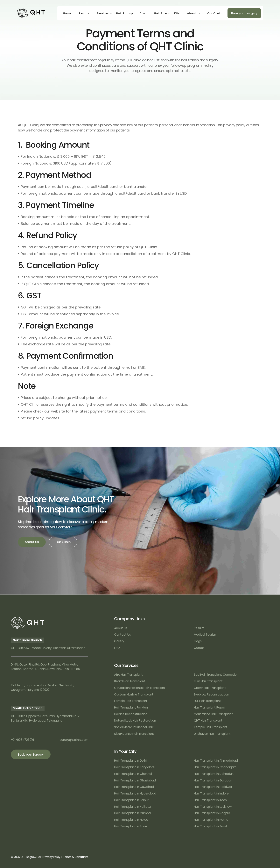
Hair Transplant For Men (131, 707)
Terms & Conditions (76, 857)
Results (84, 13)
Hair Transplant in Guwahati (134, 787)
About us (194, 13)
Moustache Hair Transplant (213, 714)
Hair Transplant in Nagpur (212, 813)
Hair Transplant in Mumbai (133, 813)
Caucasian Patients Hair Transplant (140, 688)
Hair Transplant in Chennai (133, 774)
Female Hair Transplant (131, 701)
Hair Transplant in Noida (131, 820)
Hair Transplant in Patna (211, 820)
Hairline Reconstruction (131, 714)
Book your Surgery (31, 755)
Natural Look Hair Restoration (135, 720)
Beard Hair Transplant (130, 681)
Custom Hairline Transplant (134, 694)
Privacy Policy (52, 857)
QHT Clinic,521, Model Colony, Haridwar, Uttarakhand (48, 648)
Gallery (119, 641)
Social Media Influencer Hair (134, 727)
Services (103, 13)
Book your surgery (244, 13)
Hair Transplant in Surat (211, 826)
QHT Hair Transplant (208, 720)
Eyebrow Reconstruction (211, 694)
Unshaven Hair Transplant (212, 734)
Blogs (198, 641)
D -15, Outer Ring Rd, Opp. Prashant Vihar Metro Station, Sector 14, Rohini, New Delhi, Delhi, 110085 (45, 667)
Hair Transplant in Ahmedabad (216, 761)
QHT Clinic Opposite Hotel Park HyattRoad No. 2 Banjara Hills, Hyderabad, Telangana (45, 718)
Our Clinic (214, 13)
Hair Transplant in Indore (211, 793)
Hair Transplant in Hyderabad (135, 793)
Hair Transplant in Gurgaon (213, 780)
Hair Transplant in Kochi (211, 800)
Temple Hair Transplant (211, 727)
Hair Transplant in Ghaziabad (135, 780)
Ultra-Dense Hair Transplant (134, 734)
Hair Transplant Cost (131, 13)
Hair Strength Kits (167, 13)
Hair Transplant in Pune (131, 826)
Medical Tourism (206, 635)
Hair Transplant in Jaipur (131, 800)
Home (67, 13)
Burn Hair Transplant (208, 681)
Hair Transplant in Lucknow (213, 807)
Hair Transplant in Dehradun (214, 774)
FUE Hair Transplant (207, 701)
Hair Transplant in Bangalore (134, 767)
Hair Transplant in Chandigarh (215, 767)
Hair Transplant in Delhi (130, 761)
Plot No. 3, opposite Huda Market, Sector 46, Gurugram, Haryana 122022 (42, 688)
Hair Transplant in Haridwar (213, 787)
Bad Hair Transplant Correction (216, 675)
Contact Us (122, 635)
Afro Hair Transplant (128, 675)
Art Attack (262, 857)
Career (199, 648)
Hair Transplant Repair (210, 707)
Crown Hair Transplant (210, 688)
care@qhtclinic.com (74, 740)
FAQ (117, 648)
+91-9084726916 (22, 740)
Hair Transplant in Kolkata (132, 807)
